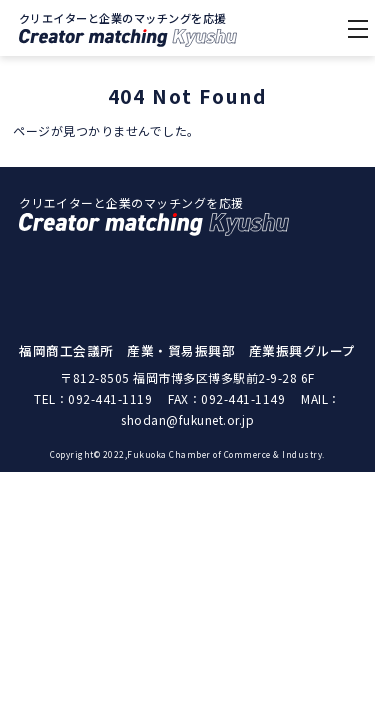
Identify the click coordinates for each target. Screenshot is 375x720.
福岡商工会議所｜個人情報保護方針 (188, 393)
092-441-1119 (110, 497)
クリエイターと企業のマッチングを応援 (128, 28)
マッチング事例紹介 (187, 352)
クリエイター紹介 (187, 311)
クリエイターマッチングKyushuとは (188, 270)
